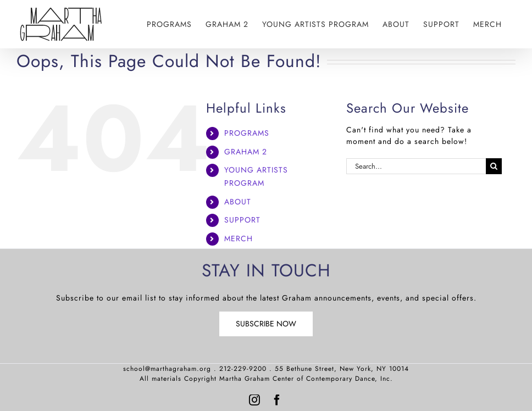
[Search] (494, 166)
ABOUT (238, 202)
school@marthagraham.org (167, 369)
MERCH (239, 238)
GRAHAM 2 (246, 152)
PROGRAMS (247, 133)
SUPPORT (242, 220)
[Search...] (416, 166)
